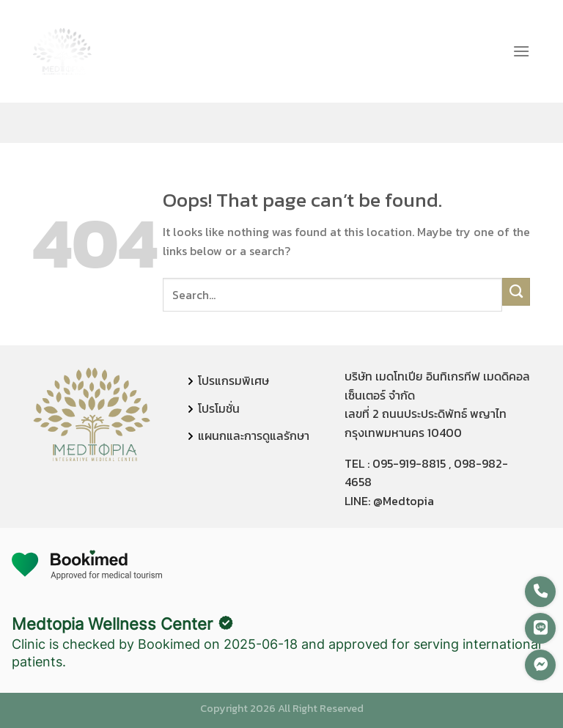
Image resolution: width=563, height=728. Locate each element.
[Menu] (521, 51)
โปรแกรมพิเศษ (233, 380)
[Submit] (516, 292)
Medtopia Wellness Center (112, 624)
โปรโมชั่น (219, 408)
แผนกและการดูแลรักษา (254, 435)
